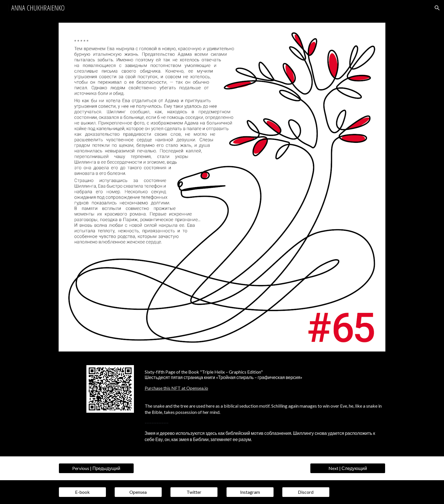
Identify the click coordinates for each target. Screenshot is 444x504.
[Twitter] (194, 492)
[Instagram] (250, 492)
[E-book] (82, 492)
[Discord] (306, 492)
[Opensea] (138, 492)
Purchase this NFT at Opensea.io (176, 388)
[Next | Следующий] (348, 468)
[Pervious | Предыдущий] (96, 468)
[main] (264, 380)
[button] (437, 8)
